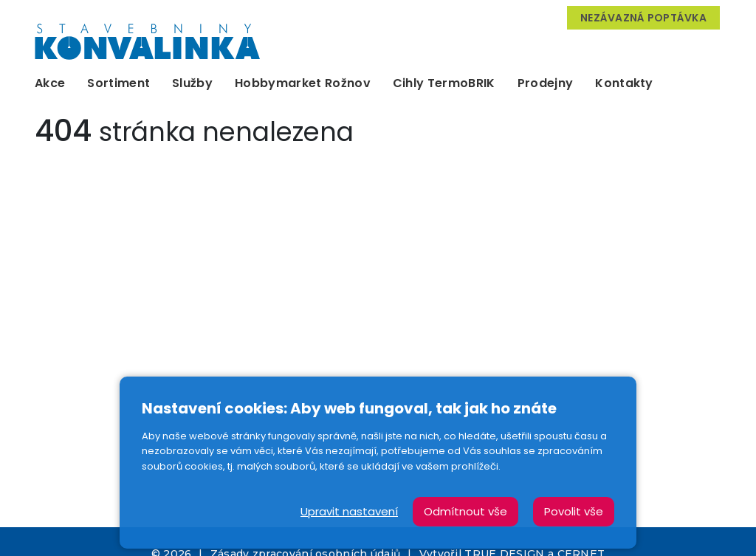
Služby (192, 83)
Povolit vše (574, 511)
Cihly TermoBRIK (444, 83)
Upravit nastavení (349, 511)
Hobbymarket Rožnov (303, 83)
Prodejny (546, 83)
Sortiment (118, 83)
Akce (50, 83)
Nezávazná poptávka (643, 18)
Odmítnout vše (465, 511)
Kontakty (624, 83)
